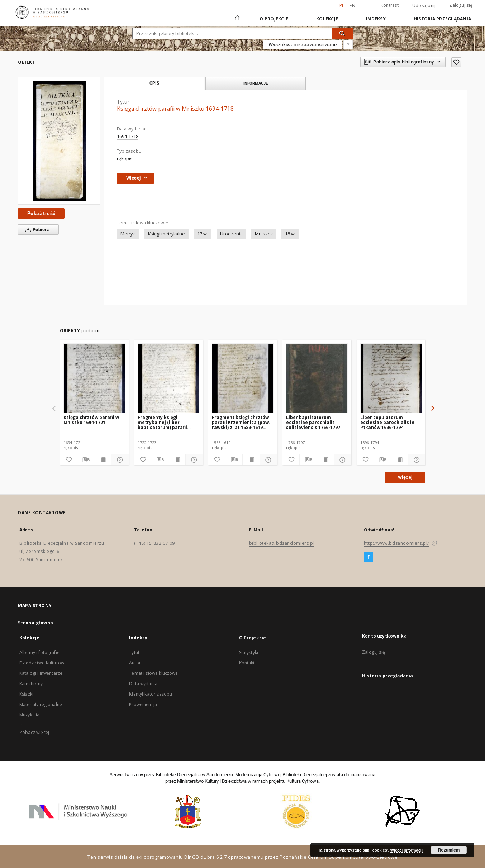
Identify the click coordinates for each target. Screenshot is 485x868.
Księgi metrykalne (167, 234)
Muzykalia (29, 715)
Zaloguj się (461, 5)
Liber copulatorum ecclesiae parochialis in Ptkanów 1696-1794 (387, 422)
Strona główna (36, 623)
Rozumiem (449, 850)
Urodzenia (231, 234)
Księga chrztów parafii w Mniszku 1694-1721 (91, 420)
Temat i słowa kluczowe (153, 673)
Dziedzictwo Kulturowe (43, 663)
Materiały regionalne (41, 704)
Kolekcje (327, 19)
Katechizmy (31, 684)
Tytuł (134, 652)
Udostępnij (424, 6)
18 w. (290, 234)
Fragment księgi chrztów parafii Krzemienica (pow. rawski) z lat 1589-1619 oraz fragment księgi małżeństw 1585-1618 (241, 422)
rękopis (125, 159)
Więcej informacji (406, 850)
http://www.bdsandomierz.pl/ (396, 543)
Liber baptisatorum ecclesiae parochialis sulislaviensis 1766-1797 (313, 422)
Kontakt (247, 663)
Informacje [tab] (256, 83)
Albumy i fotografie (39, 652)
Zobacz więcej (34, 732)
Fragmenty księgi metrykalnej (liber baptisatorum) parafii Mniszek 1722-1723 (162, 422)
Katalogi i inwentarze (41, 673)
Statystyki (249, 652)
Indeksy (376, 19)
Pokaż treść (41, 213)
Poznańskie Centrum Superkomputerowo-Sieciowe (339, 857)
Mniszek (264, 234)
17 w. (203, 234)
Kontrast (390, 5)
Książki (26, 694)
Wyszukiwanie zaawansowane (303, 44)
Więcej (405, 477)
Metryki (128, 234)
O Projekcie (274, 19)
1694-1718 (128, 136)
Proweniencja (143, 704)
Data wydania (143, 684)
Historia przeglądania (442, 19)
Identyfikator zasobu (151, 694)
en (352, 6)
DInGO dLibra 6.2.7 (205, 857)
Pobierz (36, 230)
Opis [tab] (154, 83)
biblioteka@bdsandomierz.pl (282, 543)
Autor (135, 663)
